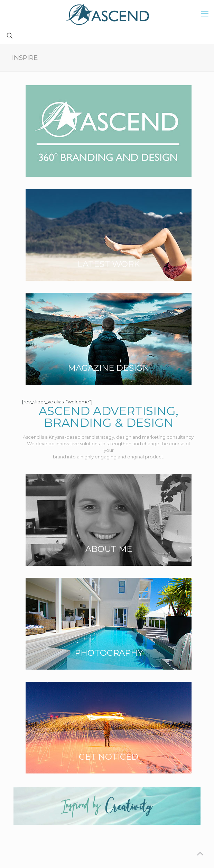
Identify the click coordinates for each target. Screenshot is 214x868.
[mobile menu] (205, 14)
